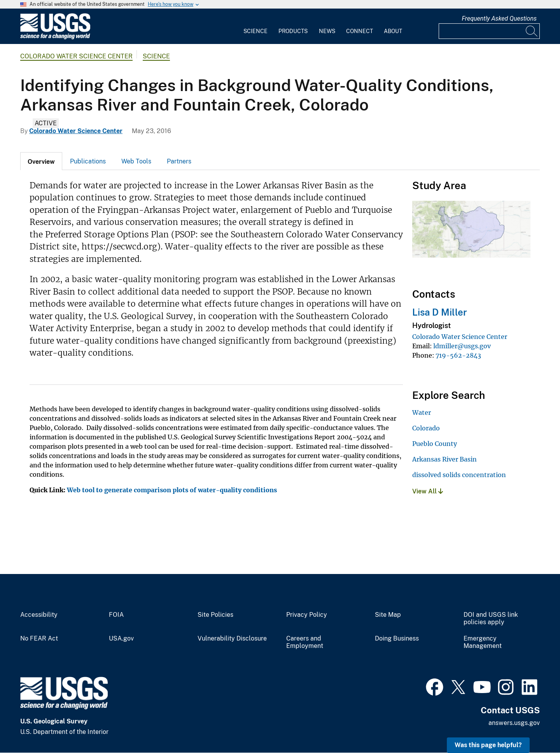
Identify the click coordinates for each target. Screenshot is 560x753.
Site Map (388, 615)
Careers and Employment (305, 642)
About (393, 31)
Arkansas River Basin (444, 459)
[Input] (489, 31)
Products (293, 31)
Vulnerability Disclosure (232, 639)
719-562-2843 (458, 355)
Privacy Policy (307, 615)
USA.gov (121, 639)
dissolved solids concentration (459, 475)
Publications (88, 161)
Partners (179, 161)
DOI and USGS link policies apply (491, 619)
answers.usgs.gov (514, 723)
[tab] (41, 161)
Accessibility (39, 615)
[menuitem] (255, 26)
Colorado (426, 428)
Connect (360, 31)
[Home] (55, 38)
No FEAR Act (39, 639)
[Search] (532, 31)
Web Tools (136, 161)
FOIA (116, 615)
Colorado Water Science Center (76, 56)
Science (255, 31)
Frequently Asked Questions (499, 18)
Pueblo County (435, 444)
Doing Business (397, 639)
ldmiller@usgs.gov (462, 346)
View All (428, 491)
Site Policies (215, 615)
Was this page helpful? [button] (488, 745)
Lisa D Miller (440, 312)
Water (422, 412)
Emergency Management (483, 642)
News (327, 31)
